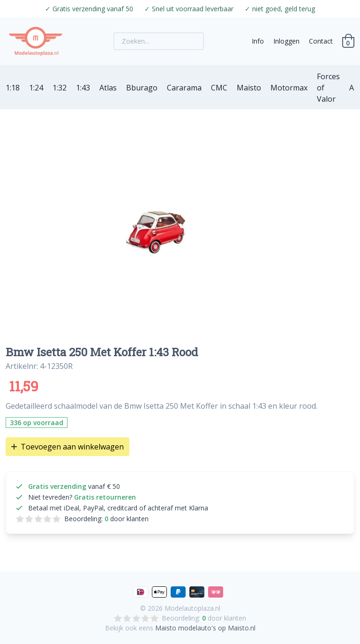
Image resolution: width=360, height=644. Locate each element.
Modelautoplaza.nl (192, 608)
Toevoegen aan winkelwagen (67, 447)
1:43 (83, 88)
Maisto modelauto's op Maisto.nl (205, 628)
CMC (219, 88)
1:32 (60, 88)
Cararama (184, 88)
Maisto (249, 88)
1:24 (36, 88)
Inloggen (286, 41)
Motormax (289, 88)
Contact (321, 41)
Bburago (142, 88)
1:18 (13, 88)
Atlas (108, 88)
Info (258, 41)
